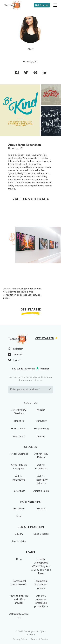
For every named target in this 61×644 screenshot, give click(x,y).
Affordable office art (19, 616)
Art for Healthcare (41, 467)
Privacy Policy (20, 639)
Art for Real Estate (41, 456)
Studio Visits (19, 541)
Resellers (19, 509)
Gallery (19, 534)
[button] (55, 5)
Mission (41, 410)
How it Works (19, 429)
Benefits (19, 421)
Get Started (42, 5)
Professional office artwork (19, 583)
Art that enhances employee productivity (41, 601)
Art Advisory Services (19, 412)
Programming (41, 429)
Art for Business (19, 454)
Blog (19, 559)
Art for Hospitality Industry (41, 480)
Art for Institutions (19, 478)
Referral (41, 509)
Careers (41, 436)
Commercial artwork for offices (41, 585)
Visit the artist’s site (30, 199)
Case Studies (41, 534)
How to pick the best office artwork (19, 599)
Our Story (41, 421)
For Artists (19, 491)
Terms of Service (40, 639)
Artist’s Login (41, 491)
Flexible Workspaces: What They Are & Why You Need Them (41, 566)
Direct (19, 516)
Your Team (19, 436)
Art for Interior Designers (19, 467)
